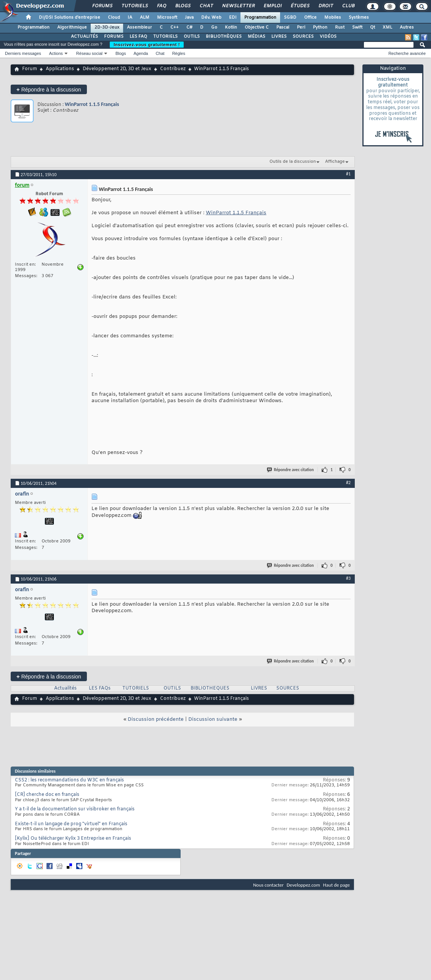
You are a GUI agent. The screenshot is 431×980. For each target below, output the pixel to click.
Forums (102, 6)
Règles (179, 53)
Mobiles (333, 18)
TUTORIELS (165, 37)
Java (189, 18)
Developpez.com (303, 885)
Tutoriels (134, 6)
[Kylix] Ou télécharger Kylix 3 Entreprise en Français (73, 839)
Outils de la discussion (293, 162)
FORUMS (114, 37)
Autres (407, 27)
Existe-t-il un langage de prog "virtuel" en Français (71, 824)
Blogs (183, 6)
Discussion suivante (213, 719)
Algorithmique (72, 27)
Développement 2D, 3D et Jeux (117, 69)
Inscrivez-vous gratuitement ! (147, 45)
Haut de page (336, 885)
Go (214, 27)
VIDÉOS (328, 37)
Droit (325, 6)
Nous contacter (268, 885)
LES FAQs (100, 688)
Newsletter (238, 6)
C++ (175, 27)
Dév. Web (211, 18)
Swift (357, 27)
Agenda (141, 53)
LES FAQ (138, 37)
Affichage (335, 162)
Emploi (272, 6)
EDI (233, 18)
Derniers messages (23, 53)
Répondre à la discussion (49, 89)
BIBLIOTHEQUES (210, 688)
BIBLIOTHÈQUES (224, 37)
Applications (60, 69)
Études (300, 6)
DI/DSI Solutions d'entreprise (70, 18)
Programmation (260, 18)
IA (130, 18)
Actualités (65, 688)
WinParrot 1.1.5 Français (92, 104)
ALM (145, 18)
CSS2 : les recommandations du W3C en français (69, 780)
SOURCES (303, 37)
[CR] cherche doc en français (47, 795)
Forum (30, 69)
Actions (56, 53)
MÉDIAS (256, 37)
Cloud (114, 18)
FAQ (161, 6)
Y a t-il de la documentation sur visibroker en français (75, 809)
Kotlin (231, 27)
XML (387, 27)
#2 (348, 483)
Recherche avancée (407, 53)
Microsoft (167, 18)
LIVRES (279, 37)
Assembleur (139, 27)
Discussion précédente (156, 719)
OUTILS (192, 37)
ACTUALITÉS (84, 37)
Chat (206, 6)
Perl (301, 27)
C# (189, 27)
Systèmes (359, 18)
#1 (348, 174)
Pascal (283, 27)
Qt (373, 27)
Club (348, 6)
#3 (348, 578)
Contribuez (173, 69)
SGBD (290, 18)
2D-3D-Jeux (107, 27)
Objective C (257, 27)
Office (310, 18)
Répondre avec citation (291, 470)
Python (320, 27)
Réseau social (89, 53)
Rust (340, 27)
